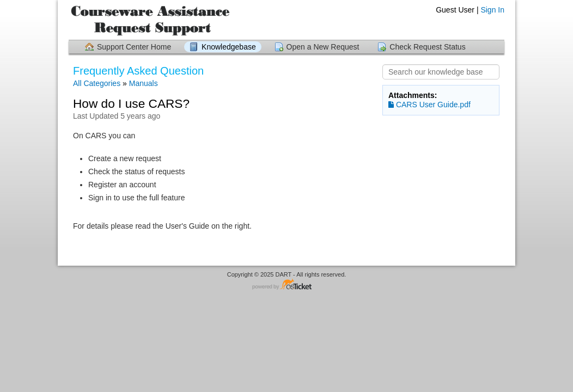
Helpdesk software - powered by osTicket (286, 285)
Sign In (492, 10)
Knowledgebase (229, 47)
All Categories (97, 83)
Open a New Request (323, 47)
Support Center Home (134, 47)
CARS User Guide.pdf (429, 105)
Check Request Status (427, 47)
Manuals (144, 83)
